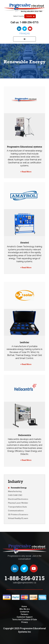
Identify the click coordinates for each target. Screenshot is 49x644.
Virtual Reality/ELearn (18, 518)
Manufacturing (15, 491)
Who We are (25, 609)
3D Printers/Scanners (18, 515)
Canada (30, 16)
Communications (16, 511)
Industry (15, 481)
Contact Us (25, 612)
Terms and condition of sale (25, 620)
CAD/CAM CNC (15, 495)
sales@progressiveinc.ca (24, 583)
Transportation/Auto (17, 507)
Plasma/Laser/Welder (18, 503)
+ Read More (26, 172)
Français (25, 34)
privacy (24, 622)
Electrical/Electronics (18, 499)
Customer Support (25, 617)
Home (24, 606)
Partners (24, 614)
